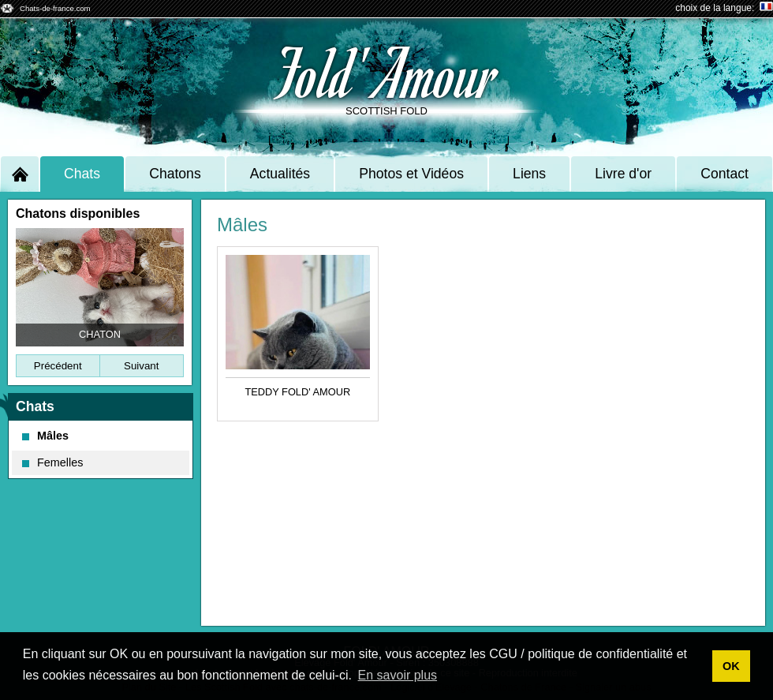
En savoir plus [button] (398, 675)
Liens (529, 174)
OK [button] (731, 666)
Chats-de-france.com (55, 8)
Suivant (141, 366)
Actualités (280, 174)
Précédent (58, 366)
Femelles (52, 462)
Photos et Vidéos (411, 174)
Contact (724, 174)
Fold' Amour (387, 71)
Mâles (45, 436)
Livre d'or (623, 174)
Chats (82, 174)
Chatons (175, 174)
